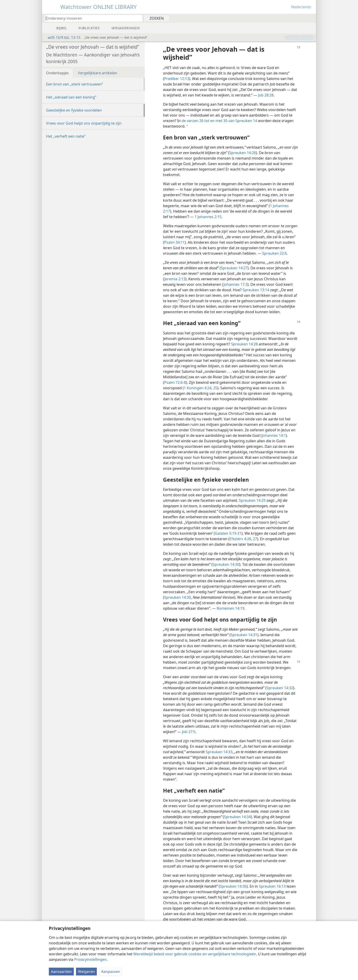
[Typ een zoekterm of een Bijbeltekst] (91, 18)
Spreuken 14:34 (237, 817)
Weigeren (86, 972)
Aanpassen (111, 972)
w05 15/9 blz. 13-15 (62, 37)
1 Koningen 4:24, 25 (201, 388)
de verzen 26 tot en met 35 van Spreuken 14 (219, 121)
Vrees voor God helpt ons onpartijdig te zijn (84, 123)
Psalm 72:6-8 (175, 382)
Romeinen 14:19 (230, 608)
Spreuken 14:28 (244, 344)
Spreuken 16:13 (272, 886)
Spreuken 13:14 (256, 290)
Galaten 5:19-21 (228, 533)
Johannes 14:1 (274, 435)
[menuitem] (311, 18)
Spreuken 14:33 (219, 752)
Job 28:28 (266, 95)
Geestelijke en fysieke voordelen (74, 110)
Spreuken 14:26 (243, 153)
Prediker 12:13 (177, 79)
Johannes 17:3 (236, 284)
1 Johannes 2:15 (208, 217)
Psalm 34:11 (174, 242)
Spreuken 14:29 (252, 500)
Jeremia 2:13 (175, 279)
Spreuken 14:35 (233, 886)
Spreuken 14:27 (234, 268)
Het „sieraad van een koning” (71, 97)
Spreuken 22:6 (274, 253)
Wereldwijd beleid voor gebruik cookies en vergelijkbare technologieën (195, 954)
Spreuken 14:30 (226, 564)
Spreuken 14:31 (244, 635)
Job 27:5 (189, 732)
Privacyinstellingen (90, 959)
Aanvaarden (61, 972)
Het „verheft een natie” (66, 136)
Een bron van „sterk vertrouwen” (75, 84)
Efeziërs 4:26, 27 (243, 539)
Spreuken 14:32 (280, 688)
